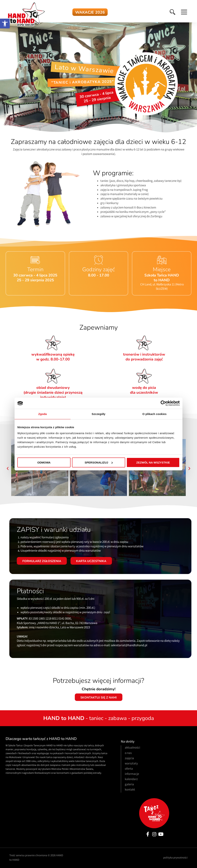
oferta (129, 769)
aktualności (132, 748)
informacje (132, 774)
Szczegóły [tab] (98, 414)
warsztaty (131, 764)
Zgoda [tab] (43, 414)
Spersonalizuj (99, 462)
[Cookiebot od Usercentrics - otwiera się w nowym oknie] (163, 403)
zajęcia (129, 759)
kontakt (130, 790)
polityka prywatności (175, 858)
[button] (5, 24)
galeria (129, 785)
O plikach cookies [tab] (154, 414)
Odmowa (44, 462)
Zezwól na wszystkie (153, 462)
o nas (128, 753)
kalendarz (131, 779)
